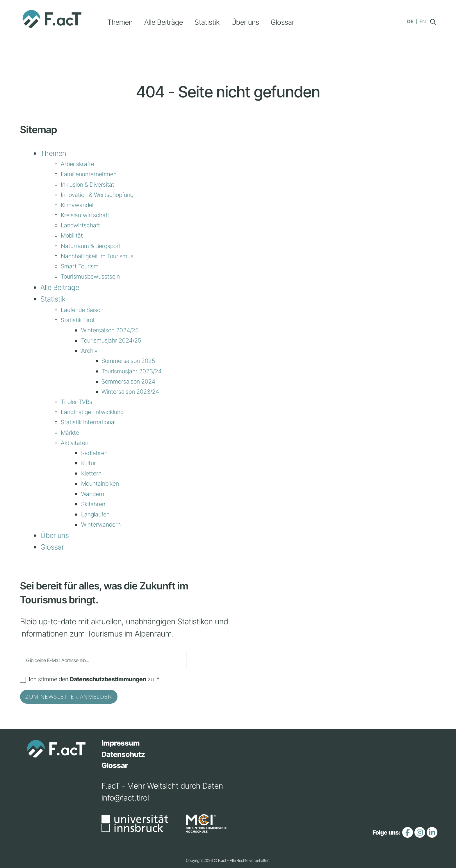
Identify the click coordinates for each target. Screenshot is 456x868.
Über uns (245, 22)
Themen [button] (120, 22)
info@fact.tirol (125, 798)
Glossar (283, 22)
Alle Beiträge (164, 22)
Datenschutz (123, 754)
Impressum (121, 743)
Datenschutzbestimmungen (108, 679)
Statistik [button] (207, 22)
